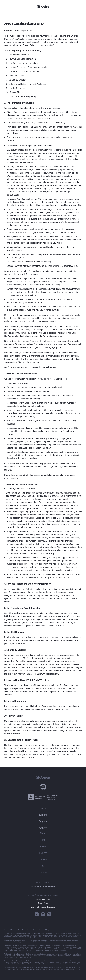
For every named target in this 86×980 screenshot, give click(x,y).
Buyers (43, 821)
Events (43, 853)
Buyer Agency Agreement (43, 886)
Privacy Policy (43, 903)
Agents (43, 828)
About (43, 833)
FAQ (43, 866)
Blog (43, 840)
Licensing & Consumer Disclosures (43, 907)
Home (43, 808)
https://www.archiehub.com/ (12, 934)
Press (43, 846)
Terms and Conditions (43, 899)
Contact (43, 873)
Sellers (43, 815)
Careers (43, 859)
